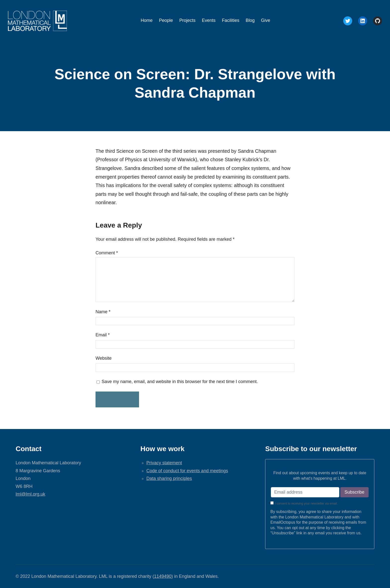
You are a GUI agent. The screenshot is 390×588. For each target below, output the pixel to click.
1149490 (163, 576)
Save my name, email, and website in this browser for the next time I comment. (180, 382)
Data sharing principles (169, 478)
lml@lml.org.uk (30, 494)
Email (103, 335)
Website (104, 358)
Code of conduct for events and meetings (187, 471)
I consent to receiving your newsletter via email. (306, 504)
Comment (107, 253)
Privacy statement (164, 463)
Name (103, 312)
